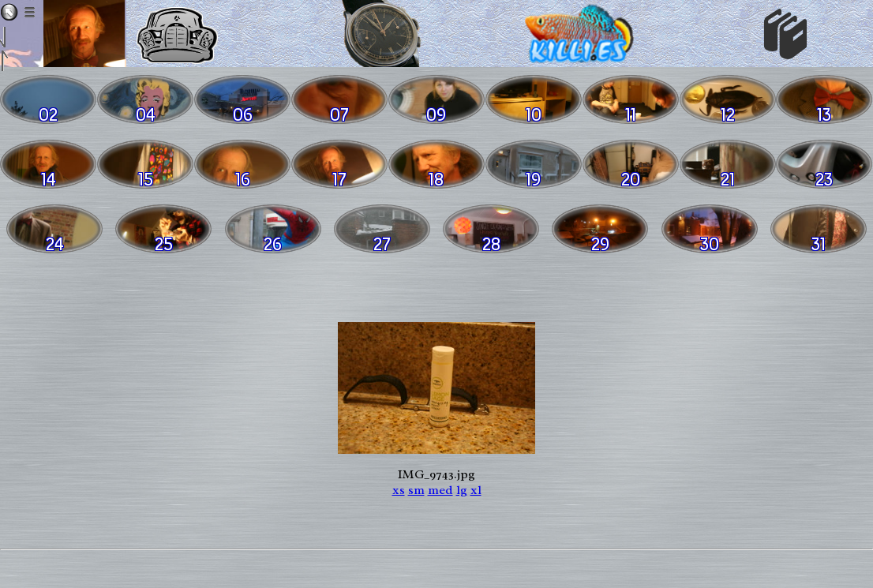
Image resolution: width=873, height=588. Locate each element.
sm (416, 490)
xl (476, 490)
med (440, 490)
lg (462, 490)
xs (399, 490)
